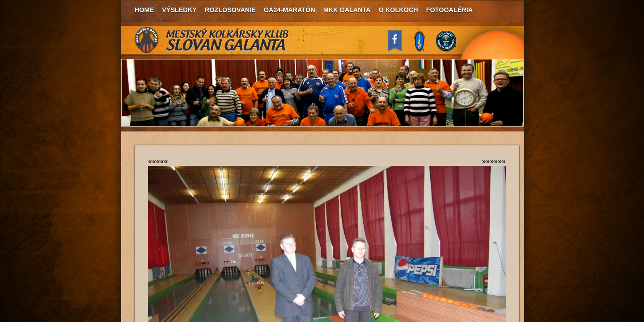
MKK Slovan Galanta (212, 40)
